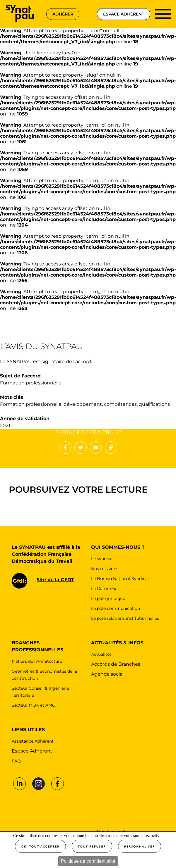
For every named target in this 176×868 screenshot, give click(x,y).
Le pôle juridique (108, 598)
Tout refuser (92, 846)
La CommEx (104, 589)
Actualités (101, 654)
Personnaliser (140, 846)
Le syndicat (103, 559)
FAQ (16, 761)
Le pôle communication (116, 608)
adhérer (63, 14)
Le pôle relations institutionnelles (125, 618)
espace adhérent (124, 14)
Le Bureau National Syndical (120, 579)
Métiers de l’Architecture (37, 661)
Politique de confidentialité (88, 861)
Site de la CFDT (55, 580)
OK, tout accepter (40, 846)
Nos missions (105, 569)
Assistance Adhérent (33, 741)
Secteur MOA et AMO (34, 705)
